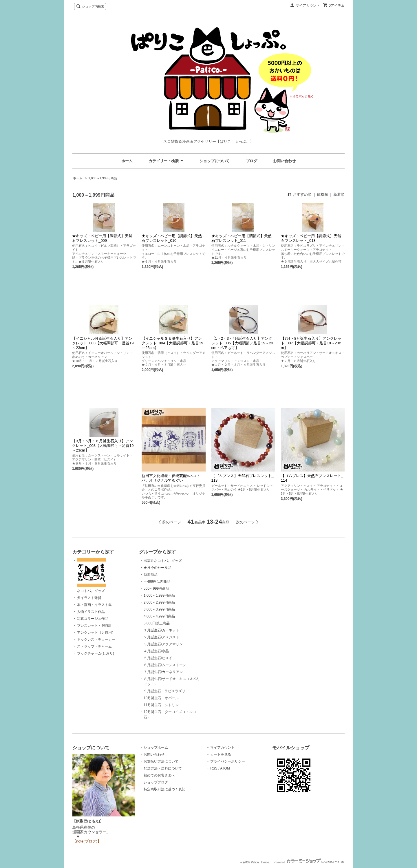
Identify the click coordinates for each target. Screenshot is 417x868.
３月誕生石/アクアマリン (163, 644)
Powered (309, 862)
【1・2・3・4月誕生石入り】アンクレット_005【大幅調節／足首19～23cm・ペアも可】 (242, 343)
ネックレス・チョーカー (96, 639)
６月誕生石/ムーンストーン (165, 665)
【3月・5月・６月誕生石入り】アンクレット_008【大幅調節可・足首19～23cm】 (103, 446)
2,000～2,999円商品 (159, 602)
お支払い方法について (161, 761)
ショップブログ (156, 782)
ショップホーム (156, 748)
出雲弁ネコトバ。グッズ (163, 561)
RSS (214, 768)
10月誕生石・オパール (161, 698)
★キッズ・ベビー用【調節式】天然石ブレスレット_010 (172, 238)
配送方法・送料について (163, 768)
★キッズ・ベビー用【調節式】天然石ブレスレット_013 (311, 238)
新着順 (339, 194)
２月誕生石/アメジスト (161, 637)
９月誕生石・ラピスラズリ (164, 691)
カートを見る (221, 754)
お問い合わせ (284, 161)
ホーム (127, 161)
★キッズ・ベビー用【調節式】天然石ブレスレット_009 (102, 238)
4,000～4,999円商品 (159, 616)
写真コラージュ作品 (93, 619)
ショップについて (215, 161)
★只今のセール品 (158, 568)
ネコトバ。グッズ (92, 575)
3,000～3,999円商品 (159, 609)
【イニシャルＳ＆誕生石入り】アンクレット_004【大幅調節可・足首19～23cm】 (172, 343)
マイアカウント (308, 6)
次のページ (245, 522)
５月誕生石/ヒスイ (158, 658)
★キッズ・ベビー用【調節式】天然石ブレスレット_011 (242, 238)
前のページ (172, 522)
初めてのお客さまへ (159, 775)
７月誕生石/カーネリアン (163, 672)
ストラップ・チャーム (94, 646)
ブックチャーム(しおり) (96, 653)
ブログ (252, 161)
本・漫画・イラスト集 (94, 605)
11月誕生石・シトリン (161, 705)
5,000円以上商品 (157, 623)
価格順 (322, 194)
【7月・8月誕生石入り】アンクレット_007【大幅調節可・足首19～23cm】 (311, 343)
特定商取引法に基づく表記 (164, 789)
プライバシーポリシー (228, 761)
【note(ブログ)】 (87, 841)
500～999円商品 (156, 589)
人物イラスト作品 (91, 612)
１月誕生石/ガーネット (161, 630)
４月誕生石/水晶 (156, 651)
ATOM (225, 768)
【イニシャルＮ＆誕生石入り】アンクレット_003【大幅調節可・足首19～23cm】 (103, 343)
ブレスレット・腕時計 (94, 626)
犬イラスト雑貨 (89, 598)
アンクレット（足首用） (96, 633)
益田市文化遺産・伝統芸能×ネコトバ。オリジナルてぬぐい (171, 478)
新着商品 (151, 575)
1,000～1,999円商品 (103, 178)
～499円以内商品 (157, 582)
